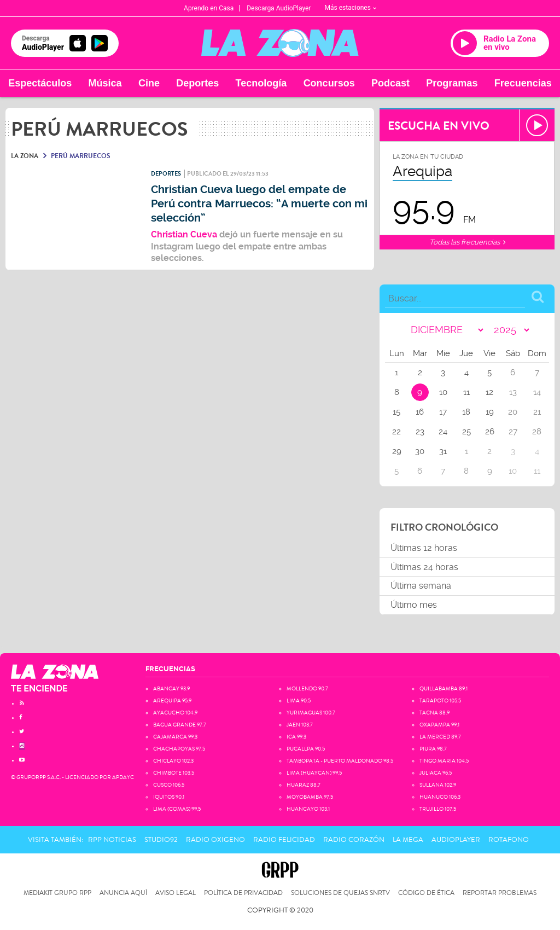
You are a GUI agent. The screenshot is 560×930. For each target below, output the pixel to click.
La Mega (408, 840)
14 (537, 392)
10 (443, 392)
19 (490, 412)
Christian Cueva (185, 234)
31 (443, 451)
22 (396, 432)
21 (537, 412)
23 (420, 432)
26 (490, 432)
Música (105, 83)
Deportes (197, 83)
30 (420, 451)
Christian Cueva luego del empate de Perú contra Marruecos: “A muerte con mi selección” (259, 204)
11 (466, 392)
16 (420, 412)
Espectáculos (40, 83)
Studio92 (161, 840)
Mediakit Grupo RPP (57, 893)
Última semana (421, 586)
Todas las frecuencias (467, 242)
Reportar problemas (500, 893)
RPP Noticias (112, 840)
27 (513, 432)
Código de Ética (426, 893)
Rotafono (509, 840)
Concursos (329, 83)
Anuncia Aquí (123, 893)
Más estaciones (351, 8)
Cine (149, 83)
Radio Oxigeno (215, 840)
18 (466, 412)
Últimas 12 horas (424, 548)
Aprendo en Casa (209, 8)
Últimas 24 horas (424, 567)
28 (537, 432)
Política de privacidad (243, 893)
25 (466, 432)
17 (443, 412)
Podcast (390, 83)
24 (443, 432)
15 (396, 412)
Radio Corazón (354, 840)
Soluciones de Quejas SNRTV (340, 893)
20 (513, 412)
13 (513, 392)
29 (397, 451)
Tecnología (261, 83)
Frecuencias (523, 83)
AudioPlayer (456, 840)
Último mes (414, 605)
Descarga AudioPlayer (279, 8)
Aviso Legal (176, 893)
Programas (452, 83)
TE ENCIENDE (39, 688)
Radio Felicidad (284, 840)
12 (489, 392)
